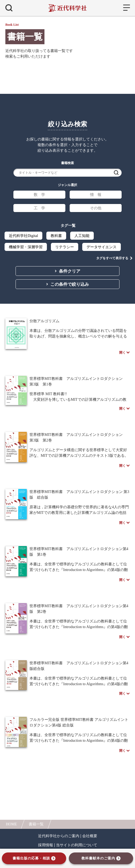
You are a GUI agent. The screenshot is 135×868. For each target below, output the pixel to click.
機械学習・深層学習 (26, 247)
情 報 (96, 195)
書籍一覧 (36, 824)
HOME (11, 824)
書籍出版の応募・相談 (31, 858)
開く (122, 353)
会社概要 (90, 836)
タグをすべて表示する (112, 258)
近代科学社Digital (23, 236)
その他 (96, 208)
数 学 (39, 195)
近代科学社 (68, 8)
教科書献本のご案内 (98, 858)
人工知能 (82, 236)
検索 (116, 173)
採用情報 (46, 845)
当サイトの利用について (77, 845)
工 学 (39, 208)
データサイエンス (102, 247)
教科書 (56, 236)
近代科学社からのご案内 (59, 836)
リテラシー (65, 247)
